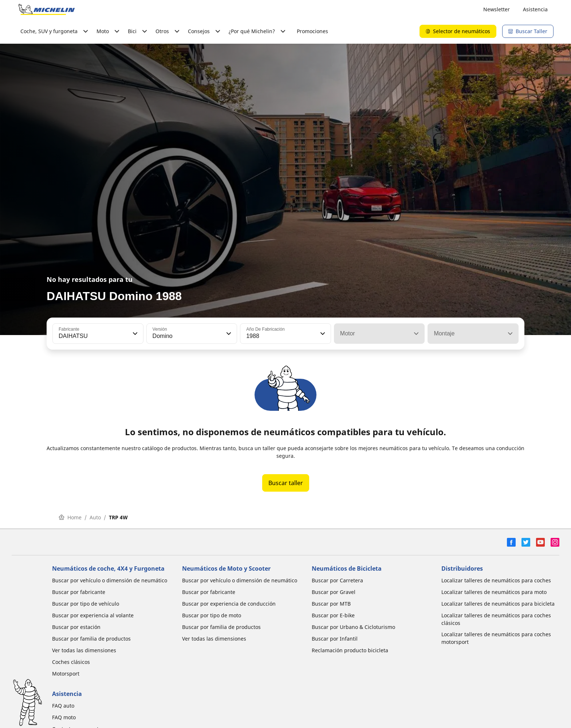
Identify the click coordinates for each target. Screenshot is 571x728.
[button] (134, 334)
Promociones (312, 31)
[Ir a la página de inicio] (47, 9)
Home (70, 517)
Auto (95, 517)
